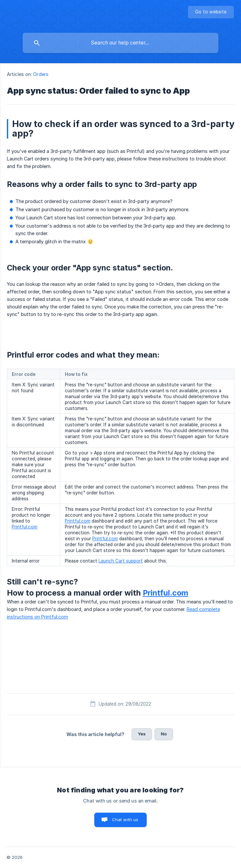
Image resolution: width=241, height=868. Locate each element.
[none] (211, 12)
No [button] (164, 734)
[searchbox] (120, 43)
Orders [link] (41, 74)
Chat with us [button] (125, 820)
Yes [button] (142, 734)
